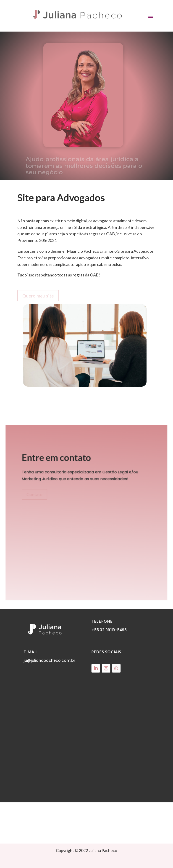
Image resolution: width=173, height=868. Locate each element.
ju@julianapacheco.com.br (51, 668)
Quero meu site (38, 296)
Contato (36, 495)
